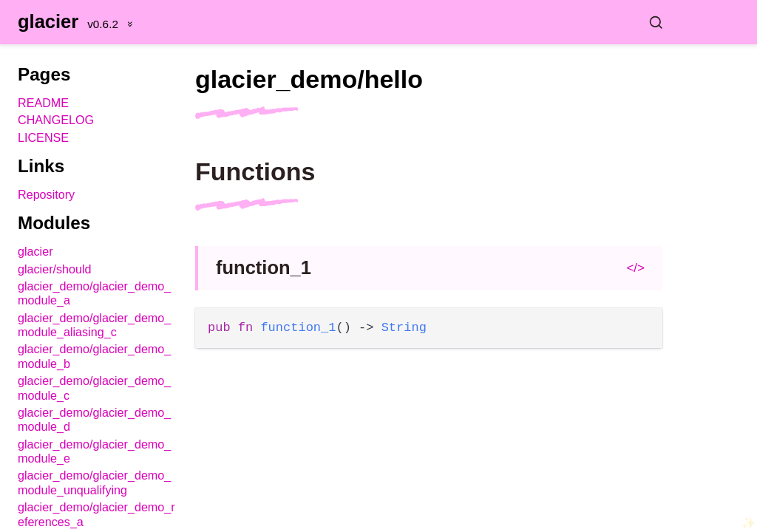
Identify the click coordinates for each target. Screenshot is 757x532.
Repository (46, 194)
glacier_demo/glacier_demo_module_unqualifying (94, 482)
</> (635, 268)
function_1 (264, 267)
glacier (48, 21)
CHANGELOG (56, 120)
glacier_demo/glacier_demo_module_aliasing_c (94, 325)
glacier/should (55, 269)
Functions (255, 171)
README (43, 103)
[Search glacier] (438, 22)
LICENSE (43, 137)
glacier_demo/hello (309, 79)
